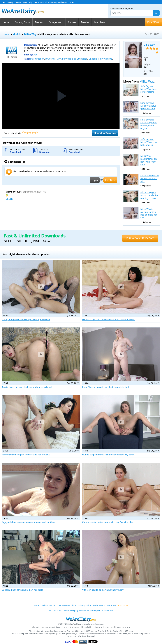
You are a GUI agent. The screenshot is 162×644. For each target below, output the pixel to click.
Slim (59, 59)
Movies (85, 22)
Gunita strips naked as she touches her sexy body (108, 455)
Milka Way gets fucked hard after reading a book (149, 195)
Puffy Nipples (69, 59)
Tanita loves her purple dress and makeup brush (27, 387)
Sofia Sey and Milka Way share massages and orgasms (149, 124)
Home (6, 22)
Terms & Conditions (67, 605)
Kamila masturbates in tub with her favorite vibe (107, 522)
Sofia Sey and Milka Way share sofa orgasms (149, 89)
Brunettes (50, 59)
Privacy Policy (85, 605)
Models (39, 22)
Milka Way (30, 34)
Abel (36, 55)
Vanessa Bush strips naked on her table (23, 590)
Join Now (110, 180)
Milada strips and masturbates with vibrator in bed (109, 319)
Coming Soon (22, 22)
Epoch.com (27, 634)
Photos (72, 22)
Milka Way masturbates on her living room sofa (149, 160)
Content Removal (87, 636)
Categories (55, 22)
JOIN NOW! (153, 22)
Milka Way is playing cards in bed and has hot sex (149, 213)
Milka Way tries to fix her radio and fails (150, 178)
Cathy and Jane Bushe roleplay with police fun (26, 319)
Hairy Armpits (105, 59)
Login (95, 180)
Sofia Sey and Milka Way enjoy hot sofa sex (149, 142)
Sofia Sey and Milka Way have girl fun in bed (148, 106)
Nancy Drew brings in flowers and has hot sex (26, 455)
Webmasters (99, 605)
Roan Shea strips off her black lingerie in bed (106, 387)
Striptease (82, 59)
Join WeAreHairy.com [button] (140, 238)
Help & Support (49, 605)
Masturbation (37, 59)
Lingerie (93, 59)
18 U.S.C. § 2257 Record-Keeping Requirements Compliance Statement (81, 610)
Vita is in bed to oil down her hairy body (103, 590)
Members (100, 22)
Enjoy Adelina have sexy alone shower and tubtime (28, 522)
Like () (9, 199)
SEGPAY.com (121, 634)
